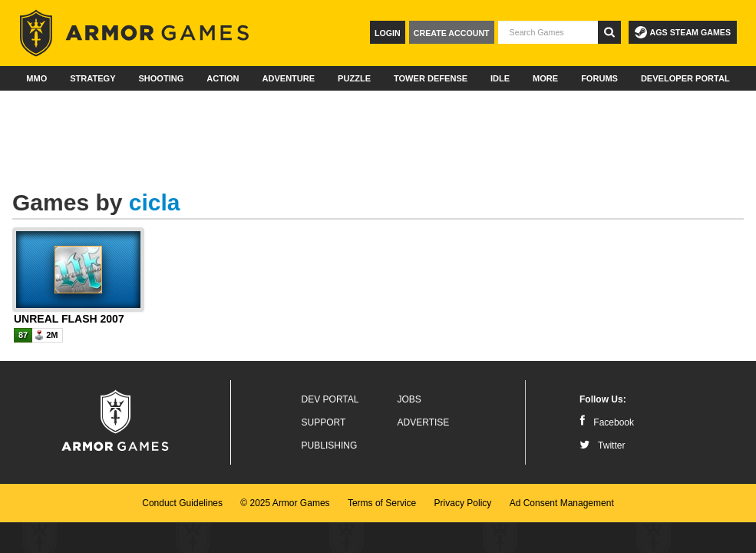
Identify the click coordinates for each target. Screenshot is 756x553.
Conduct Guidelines (182, 503)
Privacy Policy (463, 503)
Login (388, 33)
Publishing (330, 445)
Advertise (424, 422)
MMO (36, 78)
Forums (599, 78)
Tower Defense (431, 78)
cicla (155, 202)
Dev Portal (330, 399)
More (545, 78)
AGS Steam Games (683, 32)
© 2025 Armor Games (285, 503)
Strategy (92, 78)
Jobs (409, 399)
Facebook (607, 422)
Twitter (602, 445)
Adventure (288, 78)
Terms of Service (382, 503)
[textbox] (548, 32)
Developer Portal (685, 78)
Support (324, 422)
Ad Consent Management (562, 503)
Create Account (452, 33)
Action (223, 78)
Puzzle (354, 78)
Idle (500, 78)
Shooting (161, 78)
